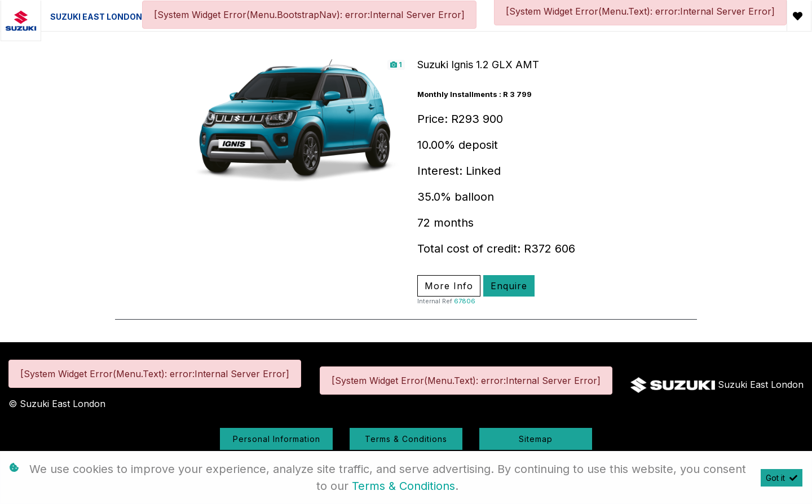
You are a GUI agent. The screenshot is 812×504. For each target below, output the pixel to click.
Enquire (509, 286)
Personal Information (277, 439)
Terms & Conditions (406, 439)
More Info (449, 286)
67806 (465, 301)
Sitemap (536, 439)
